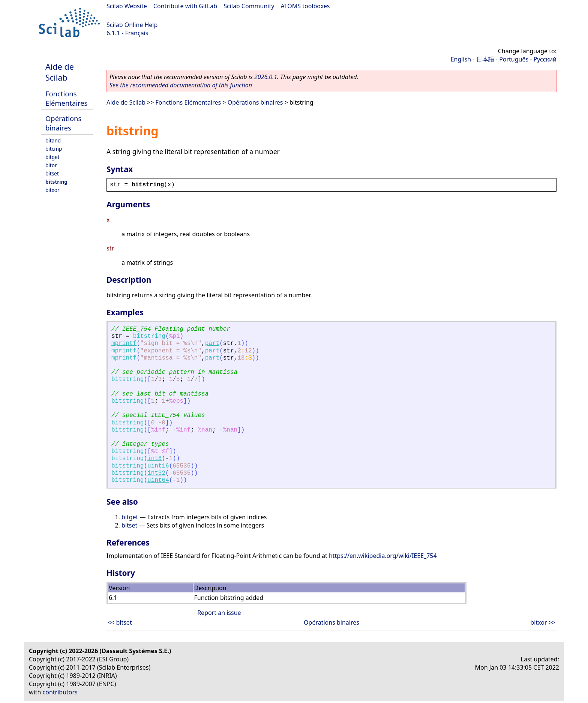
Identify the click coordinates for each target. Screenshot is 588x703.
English (461, 59)
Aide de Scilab (60, 72)
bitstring (56, 182)
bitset (52, 173)
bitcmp (54, 149)
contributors (60, 692)
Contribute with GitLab (185, 6)
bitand (53, 140)
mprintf (124, 343)
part (212, 343)
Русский (545, 59)
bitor (51, 165)
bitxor (52, 190)
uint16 (158, 466)
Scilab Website (127, 6)
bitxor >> (543, 622)
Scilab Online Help (132, 25)
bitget (52, 157)
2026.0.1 (266, 77)
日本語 (485, 59)
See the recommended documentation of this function (181, 85)
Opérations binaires (63, 123)
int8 (154, 459)
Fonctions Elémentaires (66, 98)
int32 (156, 473)
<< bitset (120, 622)
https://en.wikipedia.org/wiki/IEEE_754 (383, 556)
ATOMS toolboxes (305, 6)
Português (514, 59)
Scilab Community (249, 6)
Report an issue (219, 613)
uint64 (158, 480)
